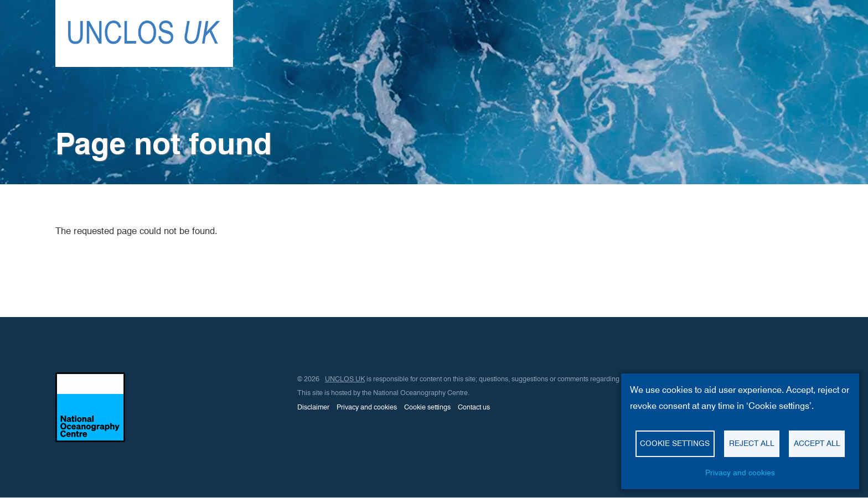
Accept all (817, 443)
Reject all (752, 443)
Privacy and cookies (367, 407)
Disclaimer (313, 407)
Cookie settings (427, 407)
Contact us (474, 407)
